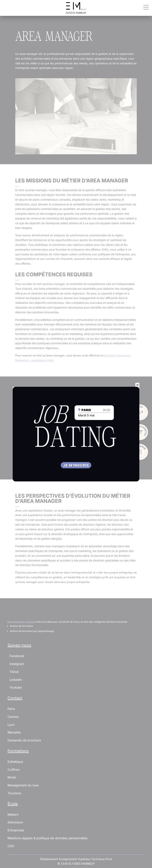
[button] (144, 7)
